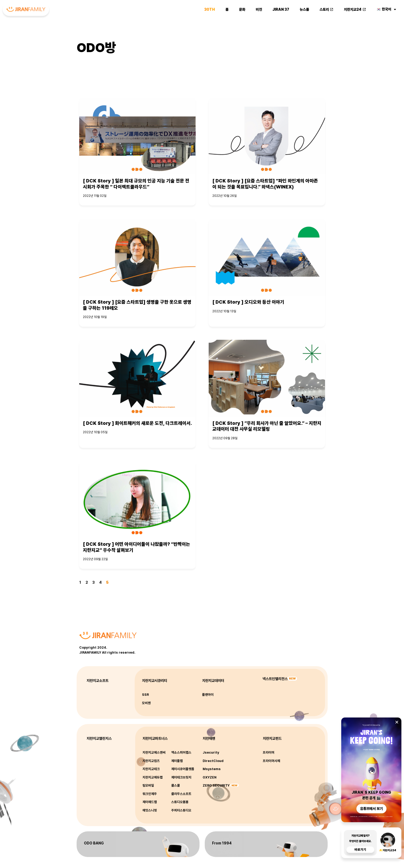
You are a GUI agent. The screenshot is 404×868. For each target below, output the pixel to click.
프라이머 (269, 752)
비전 (259, 9)
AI (381, 850)
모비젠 (146, 703)
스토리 (327, 9)
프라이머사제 (271, 761)
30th (210, 9)
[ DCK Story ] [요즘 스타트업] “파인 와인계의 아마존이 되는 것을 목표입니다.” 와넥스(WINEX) (265, 184)
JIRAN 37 (281, 9)
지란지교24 (355, 9)
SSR (145, 695)
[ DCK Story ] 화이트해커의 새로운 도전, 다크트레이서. (137, 423)
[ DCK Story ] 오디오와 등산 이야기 (248, 302)
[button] (397, 722)
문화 (242, 9)
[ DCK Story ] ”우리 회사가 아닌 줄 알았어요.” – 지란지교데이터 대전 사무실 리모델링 (267, 426)
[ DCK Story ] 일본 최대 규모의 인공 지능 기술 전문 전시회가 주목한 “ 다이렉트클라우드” (136, 184)
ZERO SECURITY (216, 785)
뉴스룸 (304, 9)
